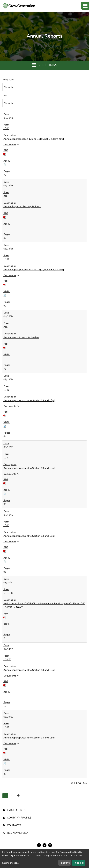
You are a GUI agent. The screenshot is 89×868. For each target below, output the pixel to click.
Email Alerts (16, 810)
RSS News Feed (17, 833)
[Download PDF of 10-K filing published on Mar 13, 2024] (5, 415)
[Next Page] (18, 796)
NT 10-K (8, 593)
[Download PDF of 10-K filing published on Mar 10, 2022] (5, 551)
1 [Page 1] (6, 796)
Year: (5, 96)
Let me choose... (10, 863)
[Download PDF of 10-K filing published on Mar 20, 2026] (5, 154)
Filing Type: (8, 80)
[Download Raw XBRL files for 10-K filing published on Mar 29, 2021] (5, 763)
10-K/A (7, 660)
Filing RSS (78, 783)
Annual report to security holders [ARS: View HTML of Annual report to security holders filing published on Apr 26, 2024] (21, 337)
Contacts (14, 825)
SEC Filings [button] (44, 65)
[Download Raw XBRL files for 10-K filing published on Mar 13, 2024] (5, 426)
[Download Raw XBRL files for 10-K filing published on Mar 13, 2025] (5, 295)
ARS (6, 196)
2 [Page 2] (12, 796)
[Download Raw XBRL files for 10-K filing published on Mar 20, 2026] (5, 164)
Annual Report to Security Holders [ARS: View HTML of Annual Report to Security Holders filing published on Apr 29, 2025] (22, 207)
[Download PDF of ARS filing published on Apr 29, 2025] (5, 217)
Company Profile (19, 818)
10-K (6, 128)
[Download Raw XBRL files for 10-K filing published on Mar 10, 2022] (5, 561)
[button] (85, 6)
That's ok (79, 863)
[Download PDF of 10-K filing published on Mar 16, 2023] (5, 483)
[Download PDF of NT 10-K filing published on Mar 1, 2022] (5, 617)
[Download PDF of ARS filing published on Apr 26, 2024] (5, 348)
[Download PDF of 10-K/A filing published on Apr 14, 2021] (5, 685)
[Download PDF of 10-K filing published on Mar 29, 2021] (5, 753)
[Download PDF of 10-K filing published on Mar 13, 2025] (5, 285)
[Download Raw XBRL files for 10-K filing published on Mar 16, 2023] (5, 494)
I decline (65, 863)
